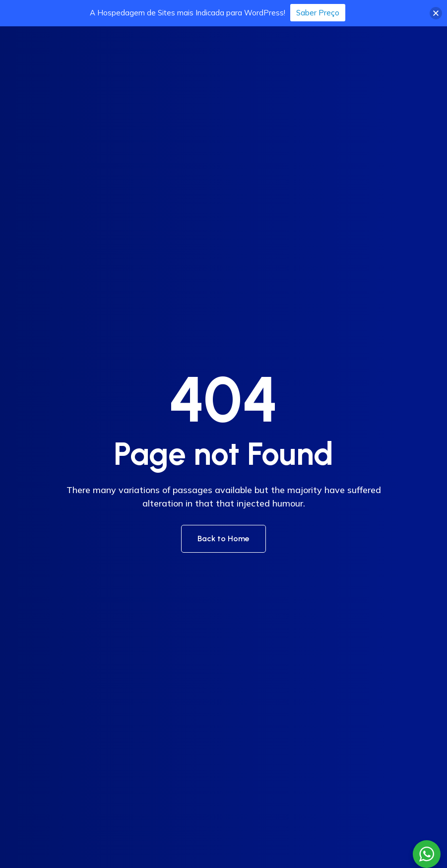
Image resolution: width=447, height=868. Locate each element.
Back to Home (223, 539)
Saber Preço (318, 13)
